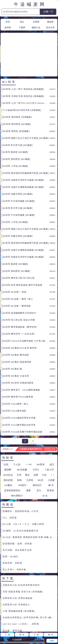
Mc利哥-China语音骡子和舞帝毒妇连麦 (22, 404)
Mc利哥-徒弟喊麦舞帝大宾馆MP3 (19, 285)
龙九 (39, 463)
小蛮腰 (51, 452)
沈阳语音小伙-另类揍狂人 (16, 577)
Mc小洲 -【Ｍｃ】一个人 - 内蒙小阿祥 (23, 497)
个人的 (17, 437)
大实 (44, 447)
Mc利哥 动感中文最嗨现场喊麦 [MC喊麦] (23, 159)
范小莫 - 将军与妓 (12, 603)
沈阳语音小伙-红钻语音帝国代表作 (21, 557)
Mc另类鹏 (22, 442)
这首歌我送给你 (12, 463)
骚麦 (28, 463)
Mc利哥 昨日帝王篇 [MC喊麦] (17, 118)
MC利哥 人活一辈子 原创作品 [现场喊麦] (23, 61)
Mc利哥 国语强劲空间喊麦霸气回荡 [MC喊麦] (26, 145)
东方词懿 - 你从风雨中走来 (17, 522)
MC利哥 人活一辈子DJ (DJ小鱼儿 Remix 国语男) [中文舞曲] (26, 75)
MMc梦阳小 (17, 468)
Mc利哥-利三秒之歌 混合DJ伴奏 (19, 292)
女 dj (45, 468)
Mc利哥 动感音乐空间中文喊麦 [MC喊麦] (23, 152)
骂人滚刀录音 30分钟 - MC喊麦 (20, 616)
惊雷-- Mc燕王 (11, 529)
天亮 (19, 447)
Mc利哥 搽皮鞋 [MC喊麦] (15, 124)
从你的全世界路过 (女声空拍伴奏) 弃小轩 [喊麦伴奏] (29, 590)
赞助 (33, 626)
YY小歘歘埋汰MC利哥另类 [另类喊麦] (22, 83)
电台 (22, 22)
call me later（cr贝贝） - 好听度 (21, 596)
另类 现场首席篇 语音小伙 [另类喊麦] (23, 564)
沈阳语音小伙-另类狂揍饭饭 (18, 571)
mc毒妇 (8, 458)
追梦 (36, 447)
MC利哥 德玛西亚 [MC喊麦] (17, 97)
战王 (52, 437)
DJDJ (36, 442)
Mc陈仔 (22, 458)
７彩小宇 (49, 442)
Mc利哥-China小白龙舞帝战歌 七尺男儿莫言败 (26, 313)
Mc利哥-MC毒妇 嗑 (12, 341)
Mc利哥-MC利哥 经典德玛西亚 (18, 355)
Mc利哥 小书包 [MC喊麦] (15, 138)
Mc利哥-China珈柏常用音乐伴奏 (19, 390)
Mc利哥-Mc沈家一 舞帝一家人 (18, 271)
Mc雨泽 (41, 437)
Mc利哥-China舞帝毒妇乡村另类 (19, 397)
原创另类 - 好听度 (12, 535)
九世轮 (30, 452)
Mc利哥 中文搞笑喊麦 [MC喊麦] (19, 173)
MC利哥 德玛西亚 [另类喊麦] (17, 89)
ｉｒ (53, 447)
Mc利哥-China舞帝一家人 (16, 376)
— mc (29, 437)
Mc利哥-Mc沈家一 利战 (14, 264)
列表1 (52, 641)
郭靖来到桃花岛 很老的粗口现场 (20, 609)
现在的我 (8, 452)
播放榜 (50, 22)
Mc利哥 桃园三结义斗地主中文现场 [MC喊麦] (26, 110)
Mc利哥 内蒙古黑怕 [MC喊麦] (17, 166)
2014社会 (8, 447)
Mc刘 (40, 452)
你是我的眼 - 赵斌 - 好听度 (17, 516)
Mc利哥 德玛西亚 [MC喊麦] (16, 132)
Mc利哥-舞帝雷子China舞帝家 (18, 369)
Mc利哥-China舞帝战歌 (14, 383)
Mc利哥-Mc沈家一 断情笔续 (17, 278)
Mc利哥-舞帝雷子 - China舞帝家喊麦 (21, 362)
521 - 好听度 (10, 490)
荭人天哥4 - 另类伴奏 (14, 542)
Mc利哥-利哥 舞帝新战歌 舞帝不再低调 (22, 257)
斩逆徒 (50, 463)
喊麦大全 (36, 27)
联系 (26, 626)
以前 (6, 437)
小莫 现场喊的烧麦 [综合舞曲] (19, 583)
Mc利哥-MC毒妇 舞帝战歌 (16, 327)
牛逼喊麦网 (30, 4)
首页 (8, 22)
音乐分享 (50, 27)
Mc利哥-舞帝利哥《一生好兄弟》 (19, 306)
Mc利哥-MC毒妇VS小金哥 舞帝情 (19, 320)
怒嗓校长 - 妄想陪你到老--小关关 (21, 484)
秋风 (19, 452)
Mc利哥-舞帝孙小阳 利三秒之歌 (18, 250)
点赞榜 (36, 22)
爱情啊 (8, 442)
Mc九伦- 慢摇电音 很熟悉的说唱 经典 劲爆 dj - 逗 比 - (29, 510)
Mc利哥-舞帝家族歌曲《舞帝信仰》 (20, 299)
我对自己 (37, 458)
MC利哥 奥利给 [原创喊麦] (16, 104)
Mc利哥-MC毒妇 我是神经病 (17, 334)
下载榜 (22, 27)
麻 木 (51, 458)
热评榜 (8, 27)
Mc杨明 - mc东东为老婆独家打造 (20, 503)
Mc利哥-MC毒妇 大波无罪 (16, 348)
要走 (27, 447)
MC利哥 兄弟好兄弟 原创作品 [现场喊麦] (23, 69)
